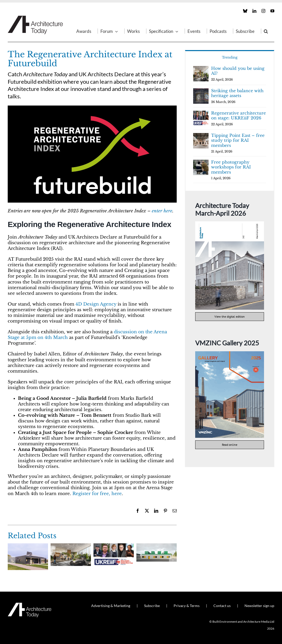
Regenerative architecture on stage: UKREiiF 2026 (238, 116)
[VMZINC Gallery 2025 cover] (230, 353)
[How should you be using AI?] (71, 546)
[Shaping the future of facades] (28, 546)
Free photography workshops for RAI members (231, 167)
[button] (266, 31)
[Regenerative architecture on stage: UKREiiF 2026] (114, 546)
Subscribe (152, 606)
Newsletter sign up (259, 606)
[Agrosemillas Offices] (157, 546)
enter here (162, 211)
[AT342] (230, 224)
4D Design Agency (96, 304)
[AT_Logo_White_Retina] (30, 605)
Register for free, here (97, 494)
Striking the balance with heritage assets (237, 93)
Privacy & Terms (187, 606)
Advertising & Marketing (111, 606)
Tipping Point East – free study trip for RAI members (238, 140)
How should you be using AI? (238, 71)
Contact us (222, 606)
